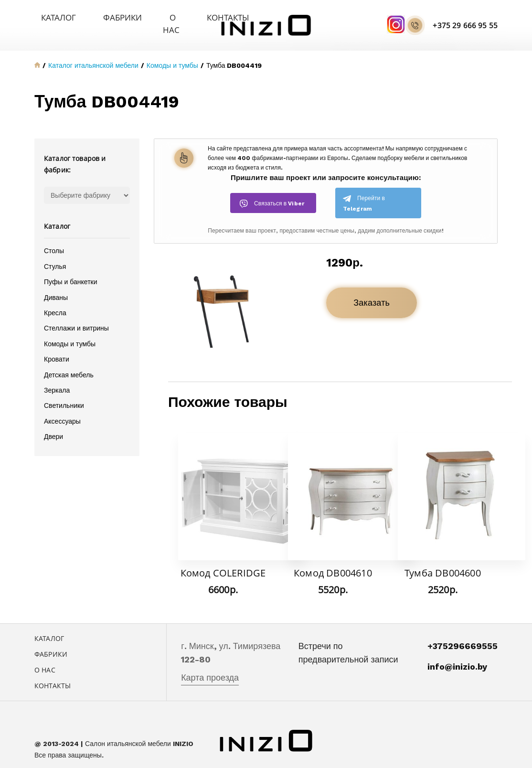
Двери (53, 424)
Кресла (55, 300)
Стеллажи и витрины (76, 316)
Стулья (55, 254)
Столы (54, 238)
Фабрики (94, 17)
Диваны (56, 285)
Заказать (372, 290)
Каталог (49, 17)
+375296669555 (463, 633)
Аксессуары (62, 408)
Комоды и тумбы (70, 331)
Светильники (64, 393)
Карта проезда (210, 665)
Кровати (57, 346)
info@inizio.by (457, 654)
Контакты (177, 17)
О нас (135, 17)
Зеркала (57, 377)
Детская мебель (69, 362)
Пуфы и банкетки (70, 269)
